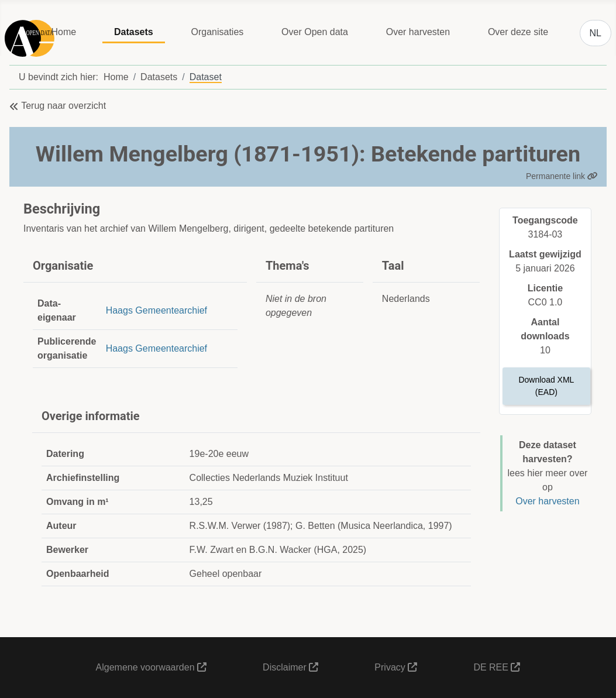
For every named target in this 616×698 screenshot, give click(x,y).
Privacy (396, 667)
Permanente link (562, 176)
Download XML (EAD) (546, 386)
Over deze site (518, 32)
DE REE (497, 667)
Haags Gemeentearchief (156, 310)
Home (63, 32)
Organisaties (217, 32)
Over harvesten (418, 32)
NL (596, 33)
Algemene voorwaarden (151, 667)
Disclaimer (290, 667)
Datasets (134, 32)
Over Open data (315, 32)
